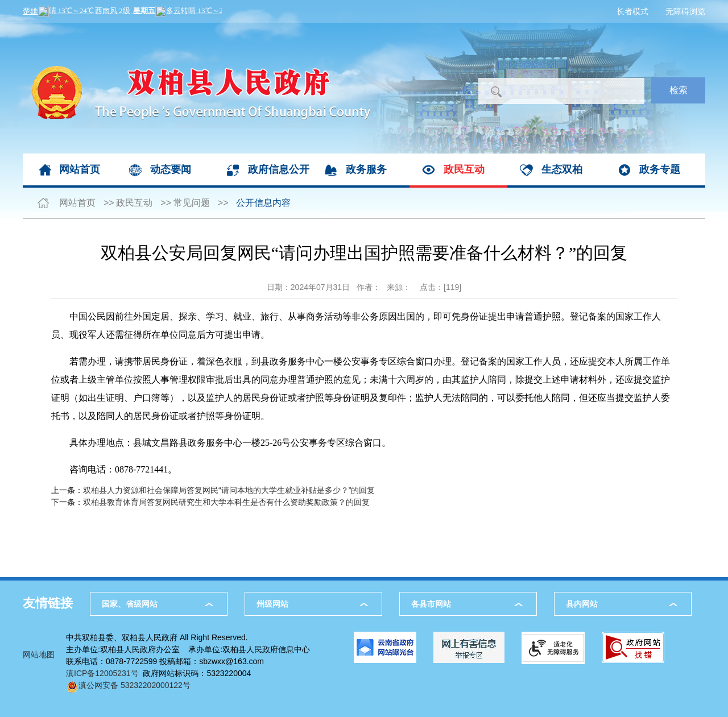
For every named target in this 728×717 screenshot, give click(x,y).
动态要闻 (171, 169)
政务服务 (366, 169)
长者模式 (632, 11)
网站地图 (39, 654)
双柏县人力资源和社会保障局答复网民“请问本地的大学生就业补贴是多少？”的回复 (229, 490)
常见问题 (192, 203)
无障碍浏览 (685, 11)
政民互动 (464, 169)
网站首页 (80, 169)
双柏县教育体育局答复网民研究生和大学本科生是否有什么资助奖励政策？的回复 (226, 502)
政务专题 (660, 169)
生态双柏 (562, 169)
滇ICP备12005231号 (102, 673)
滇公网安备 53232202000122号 (128, 685)
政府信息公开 (279, 169)
